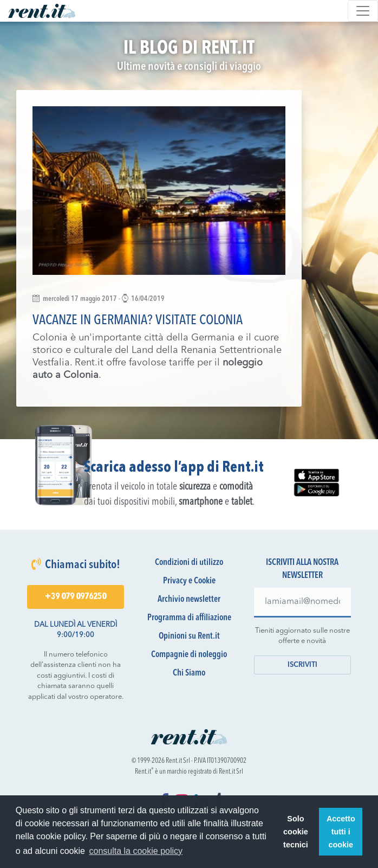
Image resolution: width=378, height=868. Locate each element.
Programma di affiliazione (189, 618)
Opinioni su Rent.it (189, 636)
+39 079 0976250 (76, 597)
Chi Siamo (189, 673)
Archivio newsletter (189, 600)
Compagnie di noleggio (189, 655)
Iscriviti (302, 665)
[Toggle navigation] (363, 11)
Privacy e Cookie (189, 581)
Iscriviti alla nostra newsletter (302, 569)
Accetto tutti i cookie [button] (341, 832)
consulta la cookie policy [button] (136, 851)
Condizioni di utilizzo (189, 563)
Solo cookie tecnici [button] (296, 832)
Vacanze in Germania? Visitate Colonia (138, 321)
